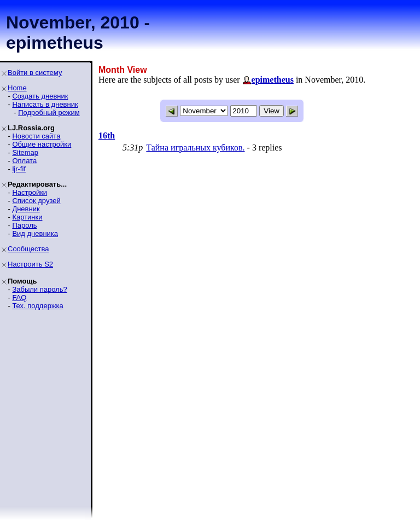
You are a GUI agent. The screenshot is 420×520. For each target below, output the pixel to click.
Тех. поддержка (37, 306)
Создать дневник (40, 96)
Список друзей (36, 201)
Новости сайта (36, 136)
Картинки (27, 217)
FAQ (19, 297)
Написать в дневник (45, 104)
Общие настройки (42, 144)
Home (17, 88)
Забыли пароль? (39, 289)
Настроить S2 (30, 264)
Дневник (26, 209)
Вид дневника (35, 233)
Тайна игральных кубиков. (195, 148)
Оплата (24, 161)
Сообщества (28, 249)
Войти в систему (35, 73)
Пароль (24, 225)
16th (107, 135)
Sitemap (25, 152)
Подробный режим (49, 112)
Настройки (30, 192)
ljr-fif (19, 169)
